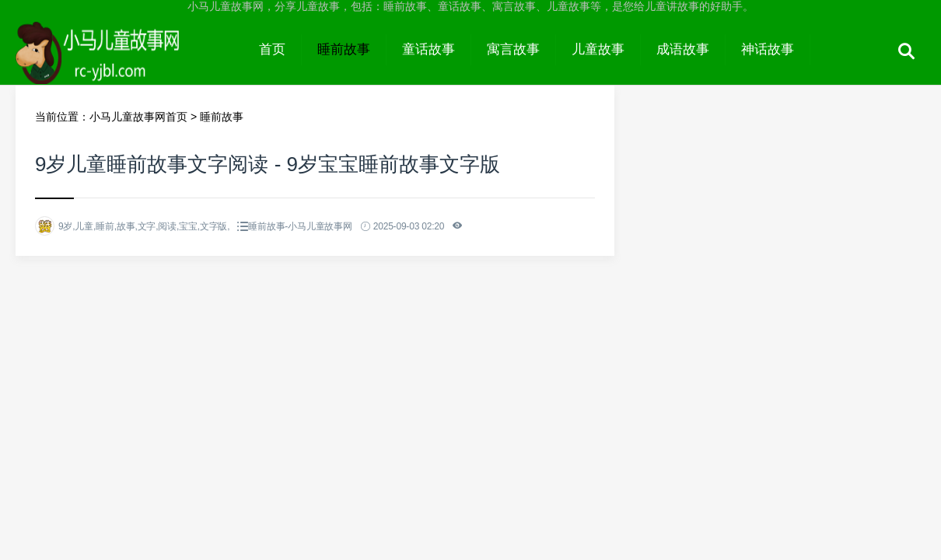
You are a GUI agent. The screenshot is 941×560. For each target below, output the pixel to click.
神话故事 (768, 49)
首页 (272, 49)
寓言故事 (513, 49)
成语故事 (683, 49)
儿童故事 (598, 49)
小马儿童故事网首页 (138, 117)
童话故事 (429, 49)
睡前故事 (344, 49)
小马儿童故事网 (129, 64)
